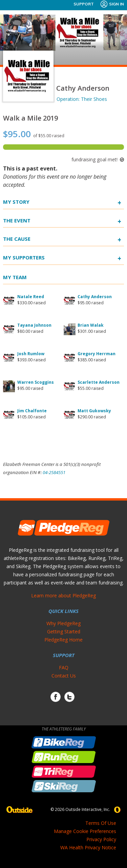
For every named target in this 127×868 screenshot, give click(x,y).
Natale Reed (31, 297)
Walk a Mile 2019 (30, 118)
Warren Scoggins (36, 382)
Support (84, 4)
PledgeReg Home (63, 640)
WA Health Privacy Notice (88, 847)
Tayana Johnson (34, 325)
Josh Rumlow (31, 354)
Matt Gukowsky (94, 411)
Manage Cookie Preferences (85, 831)
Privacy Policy (101, 839)
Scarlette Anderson (99, 382)
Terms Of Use (101, 823)
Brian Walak (91, 325)
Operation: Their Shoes (82, 99)
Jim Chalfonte (32, 411)
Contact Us (64, 676)
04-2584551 (54, 472)
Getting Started (64, 631)
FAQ (64, 667)
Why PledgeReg (63, 623)
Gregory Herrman (97, 354)
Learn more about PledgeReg (63, 595)
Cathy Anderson (95, 297)
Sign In (112, 4)
